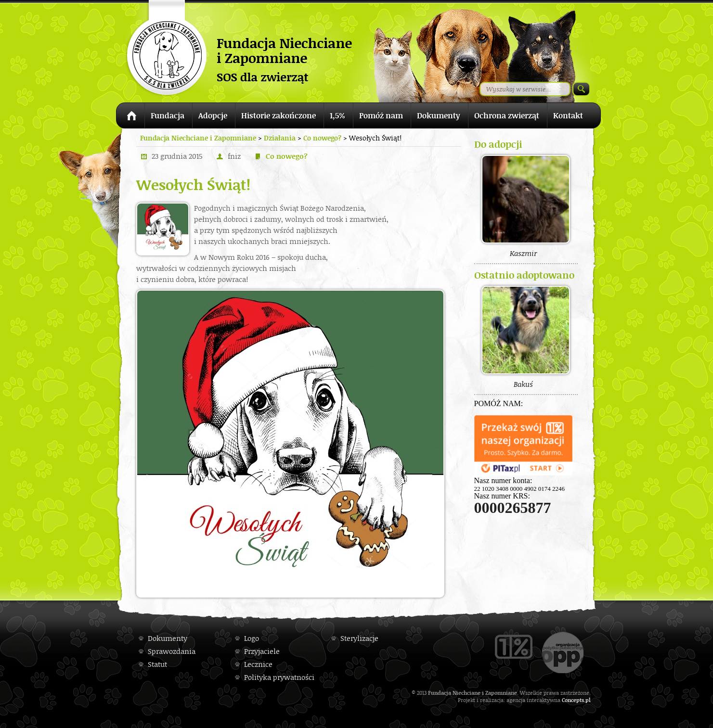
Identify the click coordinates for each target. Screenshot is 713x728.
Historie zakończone (279, 115)
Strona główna (130, 117)
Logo (252, 638)
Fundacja (168, 115)
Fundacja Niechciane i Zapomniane (198, 138)
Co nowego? (287, 156)
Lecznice (258, 664)
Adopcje (213, 115)
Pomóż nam (381, 115)
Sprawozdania (172, 651)
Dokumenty (439, 115)
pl (588, 700)
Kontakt (568, 115)
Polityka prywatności (279, 677)
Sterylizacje (359, 638)
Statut (157, 664)
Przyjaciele (262, 651)
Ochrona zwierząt (507, 115)
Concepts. (574, 700)
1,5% (337, 115)
